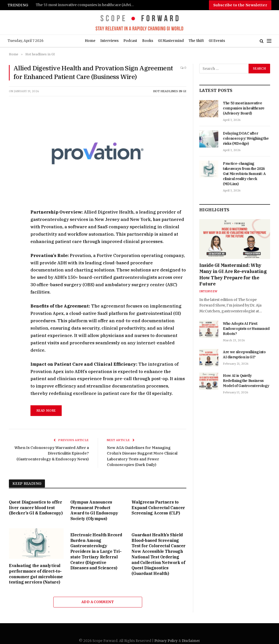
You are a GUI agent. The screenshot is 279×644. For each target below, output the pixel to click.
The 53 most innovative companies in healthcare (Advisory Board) (87, 5)
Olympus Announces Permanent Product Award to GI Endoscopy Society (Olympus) (94, 510)
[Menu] (269, 41)
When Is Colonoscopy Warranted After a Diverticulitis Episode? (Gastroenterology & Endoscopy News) (52, 453)
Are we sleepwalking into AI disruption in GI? (244, 355)
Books (148, 41)
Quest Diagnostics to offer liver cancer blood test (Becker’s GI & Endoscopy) (36, 508)
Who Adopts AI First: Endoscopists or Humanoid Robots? (246, 329)
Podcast (130, 41)
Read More (46, 410)
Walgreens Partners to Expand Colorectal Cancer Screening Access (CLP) (158, 508)
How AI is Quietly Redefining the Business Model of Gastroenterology (246, 381)
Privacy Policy (166, 641)
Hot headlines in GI (170, 91)
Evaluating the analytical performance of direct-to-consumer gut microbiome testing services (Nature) (36, 574)
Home (90, 41)
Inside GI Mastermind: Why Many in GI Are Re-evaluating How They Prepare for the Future (233, 275)
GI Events (217, 41)
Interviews (109, 41)
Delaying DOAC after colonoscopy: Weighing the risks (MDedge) (246, 138)
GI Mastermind (171, 41)
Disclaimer (191, 641)
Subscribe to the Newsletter (240, 5)
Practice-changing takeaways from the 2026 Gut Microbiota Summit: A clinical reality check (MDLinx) (244, 174)
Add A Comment (98, 602)
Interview (208, 291)
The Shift (196, 41)
